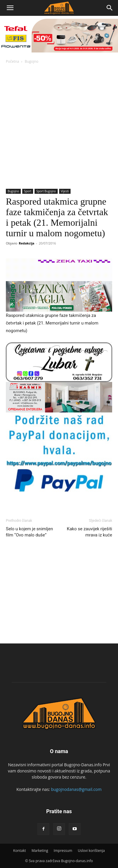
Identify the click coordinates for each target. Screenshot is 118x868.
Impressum (63, 851)
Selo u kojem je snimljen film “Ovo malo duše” (29, 532)
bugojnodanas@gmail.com (76, 789)
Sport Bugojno (46, 191)
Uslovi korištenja (91, 851)
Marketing (40, 851)
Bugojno (31, 61)
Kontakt (19, 851)
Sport (28, 191)
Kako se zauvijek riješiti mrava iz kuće (89, 532)
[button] (10, 8)
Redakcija (26, 243)
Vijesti (65, 191)
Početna (12, 61)
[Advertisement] (59, 127)
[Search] (110, 8)
